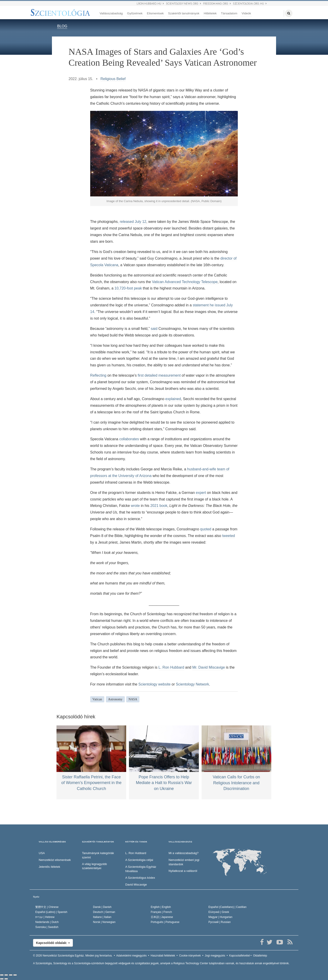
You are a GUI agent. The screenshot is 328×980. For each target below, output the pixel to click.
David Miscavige (136, 885)
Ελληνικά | (219, 912)
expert (201, 493)
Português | (165, 922)
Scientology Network (192, 684)
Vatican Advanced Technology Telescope (185, 282)
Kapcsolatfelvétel (240, 956)
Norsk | (104, 922)
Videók (246, 13)
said (154, 329)
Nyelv (36, 897)
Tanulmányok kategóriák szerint (98, 855)
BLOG (62, 26)
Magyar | (220, 917)
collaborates (129, 439)
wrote (135, 506)
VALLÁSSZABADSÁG (180, 842)
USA (42, 853)
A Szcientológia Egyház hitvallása (141, 869)
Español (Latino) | (51, 912)
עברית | (45, 917)
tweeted (228, 536)
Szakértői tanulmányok (184, 13)
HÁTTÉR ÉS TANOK (136, 842)
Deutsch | (104, 912)
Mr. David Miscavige (209, 667)
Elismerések (155, 13)
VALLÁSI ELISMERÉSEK (52, 842)
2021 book (159, 506)
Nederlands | (47, 922)
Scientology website (154, 684)
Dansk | (102, 907)
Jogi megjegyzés (215, 956)
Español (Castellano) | (227, 907)
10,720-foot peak (128, 288)
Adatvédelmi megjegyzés (131, 956)
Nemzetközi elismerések (55, 860)
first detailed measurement (159, 375)
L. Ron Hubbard (171, 667)
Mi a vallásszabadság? (184, 853)
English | (161, 907)
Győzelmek (135, 13)
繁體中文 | (47, 907)
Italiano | (102, 917)
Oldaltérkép (260, 956)
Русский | (220, 922)
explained (173, 399)
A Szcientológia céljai (139, 860)
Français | (161, 912)
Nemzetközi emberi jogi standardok (184, 862)
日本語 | (162, 917)
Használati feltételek (163, 956)
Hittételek (210, 13)
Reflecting (98, 375)
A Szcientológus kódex (140, 878)
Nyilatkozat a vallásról (183, 871)
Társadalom (229, 13)
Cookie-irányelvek (190, 956)
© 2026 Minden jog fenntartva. (73, 956)
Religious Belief (113, 79)
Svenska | (47, 927)
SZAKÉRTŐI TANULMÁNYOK (98, 842)
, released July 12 (132, 222)
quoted (206, 529)
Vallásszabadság (111, 13)
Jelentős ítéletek (49, 867)
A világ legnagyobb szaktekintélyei (94, 866)
